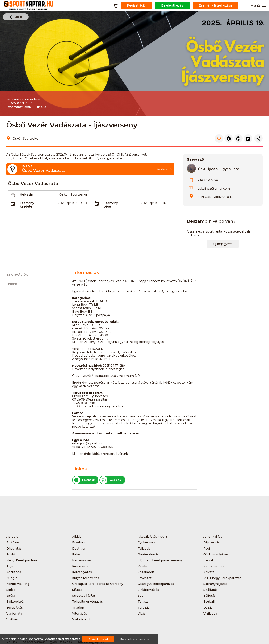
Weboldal (111, 480)
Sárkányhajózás (215, 584)
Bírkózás (13, 542)
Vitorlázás (80, 614)
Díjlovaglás (212, 542)
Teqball (209, 602)
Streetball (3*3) (83, 596)
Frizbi (11, 554)
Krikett (209, 572)
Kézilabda (14, 572)
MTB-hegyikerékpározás (222, 578)
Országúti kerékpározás (156, 584)
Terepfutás (15, 608)
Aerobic (12, 537)
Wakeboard (81, 619)
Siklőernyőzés (148, 590)
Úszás (208, 608)
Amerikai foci (213, 537)
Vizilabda (210, 614)
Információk (17, 275)
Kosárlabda (146, 572)
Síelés (11, 590)
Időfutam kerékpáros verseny (160, 560)
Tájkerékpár (16, 602)
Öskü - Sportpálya (73, 194)
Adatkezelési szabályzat (63, 639)
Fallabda (144, 549)
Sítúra (11, 596)
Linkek (12, 284)
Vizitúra (12, 619)
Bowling (78, 542)
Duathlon (79, 549)
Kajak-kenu (81, 566)
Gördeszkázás (148, 554)
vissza (16, 17)
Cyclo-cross (146, 542)
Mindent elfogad (98, 639)
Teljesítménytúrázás (87, 602)
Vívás (142, 614)
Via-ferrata (14, 614)
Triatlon (78, 608)
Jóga (10, 566)
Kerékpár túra (214, 566)
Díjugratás (14, 549)
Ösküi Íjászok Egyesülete (219, 169)
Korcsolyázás (82, 572)
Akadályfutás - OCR (152, 537)
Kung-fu (12, 578)
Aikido (77, 537)
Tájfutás (210, 596)
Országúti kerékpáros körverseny (98, 584)
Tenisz (143, 602)
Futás (76, 554)
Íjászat (208, 560)
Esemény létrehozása (215, 5)
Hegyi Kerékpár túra (22, 560)
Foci (207, 549)
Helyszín (26, 194)
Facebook (84, 480)
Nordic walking (18, 584)
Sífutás (77, 590)
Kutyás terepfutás (86, 578)
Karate (142, 566)
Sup (141, 596)
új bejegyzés (223, 244)
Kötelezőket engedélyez (135, 639)
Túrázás (144, 608)
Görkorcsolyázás (216, 554)
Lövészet (145, 578)
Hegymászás (82, 560)
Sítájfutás (210, 590)
